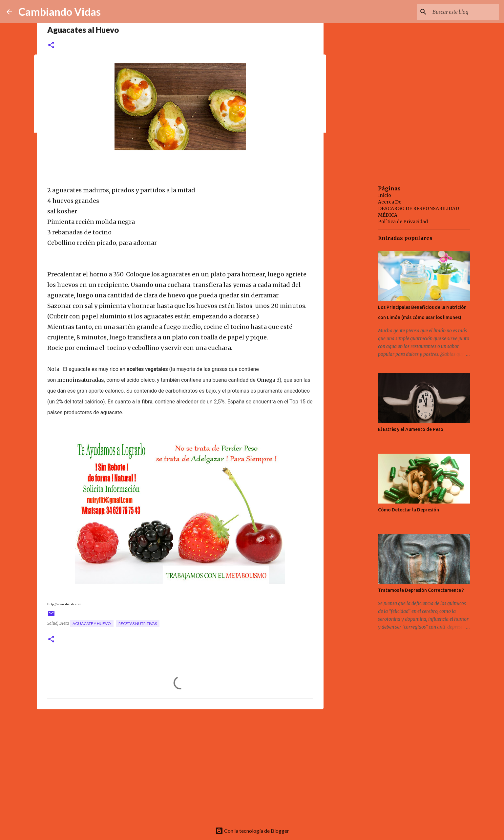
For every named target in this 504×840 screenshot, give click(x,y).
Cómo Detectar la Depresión (409, 510)
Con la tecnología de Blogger (252, 831)
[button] (51, 45)
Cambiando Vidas (60, 12)
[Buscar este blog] (464, 12)
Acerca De (390, 202)
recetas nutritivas (138, 624)
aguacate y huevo (92, 624)
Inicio (385, 195)
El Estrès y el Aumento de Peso (411, 429)
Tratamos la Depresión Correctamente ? (421, 590)
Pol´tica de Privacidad (403, 222)
